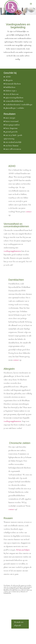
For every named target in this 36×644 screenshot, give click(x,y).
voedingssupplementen (12, 251)
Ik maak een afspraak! (19, 624)
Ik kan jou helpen (23, 550)
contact (29, 212)
